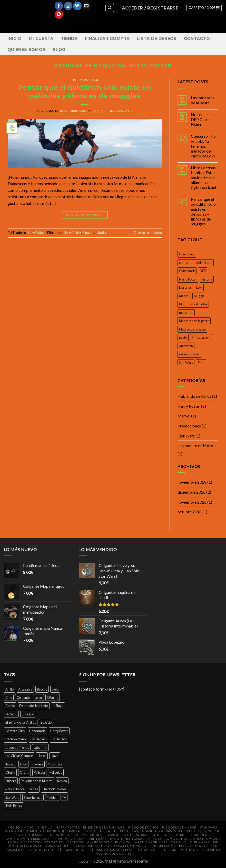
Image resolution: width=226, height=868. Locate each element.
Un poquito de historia (197, 446)
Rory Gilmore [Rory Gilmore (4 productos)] (15, 789)
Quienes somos (26, 50)
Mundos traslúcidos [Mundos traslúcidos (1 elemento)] (193, 304)
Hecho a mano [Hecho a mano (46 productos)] (16, 739)
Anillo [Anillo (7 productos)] (9, 689)
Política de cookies (114, 854)
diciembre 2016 (191, 492)
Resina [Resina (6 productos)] (62, 781)
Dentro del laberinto (64, 842)
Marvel (184, 416)
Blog (59, 50)
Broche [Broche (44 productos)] (42, 689)
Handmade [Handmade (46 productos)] (37, 731)
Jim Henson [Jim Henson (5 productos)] (38, 739)
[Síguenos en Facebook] (59, 6)
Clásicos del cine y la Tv (109, 842)
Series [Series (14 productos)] (34, 789)
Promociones (189, 426)
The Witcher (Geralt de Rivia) (135, 839)
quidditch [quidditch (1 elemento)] (186, 346)
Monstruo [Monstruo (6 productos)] (55, 764)
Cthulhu (159, 835)
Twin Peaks (97, 839)
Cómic (90, 831)
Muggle (88, 233)
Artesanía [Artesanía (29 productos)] (25, 689)
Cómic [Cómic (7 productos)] (10, 706)
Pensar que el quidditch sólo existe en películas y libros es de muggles (203, 211)
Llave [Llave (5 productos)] (55, 756)
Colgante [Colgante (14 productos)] (23, 697)
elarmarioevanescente (113, 111)
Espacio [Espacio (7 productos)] (46, 722)
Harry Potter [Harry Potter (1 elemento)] (188, 279)
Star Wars (186, 436)
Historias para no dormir (124, 846)
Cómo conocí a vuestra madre (193, 839)
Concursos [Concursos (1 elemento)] (187, 254)
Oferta (211, 846)
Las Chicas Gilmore (151, 842)
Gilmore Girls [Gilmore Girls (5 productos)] (15, 731)
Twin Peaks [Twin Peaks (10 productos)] (14, 806)
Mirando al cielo (68, 839)
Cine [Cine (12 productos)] (9, 697)
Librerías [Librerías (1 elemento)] (185, 287)
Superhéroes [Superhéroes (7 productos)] (33, 797)
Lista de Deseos (157, 39)
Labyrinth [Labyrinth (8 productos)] (40, 747)
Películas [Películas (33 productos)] (56, 772)
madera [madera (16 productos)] (37, 764)
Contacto (197, 39)
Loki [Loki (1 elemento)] (199, 287)
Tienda (69, 39)
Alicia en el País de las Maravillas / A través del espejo (147, 831)
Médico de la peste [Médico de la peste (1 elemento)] (192, 329)
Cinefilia (45, 827)
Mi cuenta (41, 39)
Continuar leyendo (85, 215)
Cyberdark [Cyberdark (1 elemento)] (187, 271)
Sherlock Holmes (21, 831)
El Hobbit (179, 835)
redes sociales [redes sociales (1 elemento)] (189, 354)
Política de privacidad (200, 850)
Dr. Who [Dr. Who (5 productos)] (11, 714)
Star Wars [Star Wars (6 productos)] (12, 797)
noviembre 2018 (192, 482)
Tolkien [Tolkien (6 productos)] (52, 797)
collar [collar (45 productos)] (38, 697)
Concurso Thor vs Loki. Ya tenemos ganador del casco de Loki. (204, 146)
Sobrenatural (57, 846)
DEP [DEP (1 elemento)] (203, 271)
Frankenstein (86, 846)
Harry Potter (85, 80)
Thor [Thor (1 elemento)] (201, 363)
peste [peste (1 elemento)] (183, 337)
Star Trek (199, 835)
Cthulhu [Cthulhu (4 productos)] (53, 697)
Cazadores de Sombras (61, 831)
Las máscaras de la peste (203, 100)
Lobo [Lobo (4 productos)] (23, 764)
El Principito (210, 831)
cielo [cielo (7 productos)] (55, 689)
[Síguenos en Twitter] (77, 6)
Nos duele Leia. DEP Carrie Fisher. (204, 119)
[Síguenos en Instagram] (68, 6)
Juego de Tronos (143, 827)
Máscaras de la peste (75, 850)
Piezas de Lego (40, 850)
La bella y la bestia (25, 842)
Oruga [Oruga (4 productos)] (24, 772)
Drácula (179, 842)
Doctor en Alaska (25, 846)
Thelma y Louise (204, 842)
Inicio (14, 39)
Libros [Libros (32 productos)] (42, 756)
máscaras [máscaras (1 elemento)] (186, 313)
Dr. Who (57, 835)
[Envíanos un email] (87, 6)
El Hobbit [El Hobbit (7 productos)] (28, 714)
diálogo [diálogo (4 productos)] (58, 706)
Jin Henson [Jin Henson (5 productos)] (59, 739)
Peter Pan (168, 850)
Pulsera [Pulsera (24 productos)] (11, 781)
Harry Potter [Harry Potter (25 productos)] (59, 731)
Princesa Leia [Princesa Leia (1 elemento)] (201, 337)
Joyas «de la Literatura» (127, 835)
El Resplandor (163, 846)
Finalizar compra (107, 39)
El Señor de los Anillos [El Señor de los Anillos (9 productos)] (21, 722)
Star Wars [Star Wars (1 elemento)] (186, 363)
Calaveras (15, 850)
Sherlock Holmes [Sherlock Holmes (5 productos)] (55, 789)
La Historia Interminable (28, 839)
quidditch (101, 233)
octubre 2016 (190, 512)
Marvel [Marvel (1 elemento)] (184, 296)
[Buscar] (110, 8)
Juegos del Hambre (179, 827)
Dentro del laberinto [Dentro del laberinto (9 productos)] (34, 706)
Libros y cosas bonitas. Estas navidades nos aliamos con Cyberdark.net (204, 177)
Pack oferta (190, 846)
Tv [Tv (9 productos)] (64, 797)
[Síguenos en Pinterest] (59, 15)
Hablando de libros (194, 396)
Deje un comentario (148, 233)
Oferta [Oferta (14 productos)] (10, 772)
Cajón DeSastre (33, 835)
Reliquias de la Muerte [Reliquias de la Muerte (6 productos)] (37, 781)
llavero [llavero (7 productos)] (10, 764)
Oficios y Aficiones (85, 835)
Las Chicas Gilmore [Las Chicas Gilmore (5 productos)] (19, 756)
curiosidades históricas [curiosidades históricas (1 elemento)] (196, 263)
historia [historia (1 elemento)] (207, 279)
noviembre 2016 (192, 502)
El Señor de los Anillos (104, 827)
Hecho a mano (21, 827)
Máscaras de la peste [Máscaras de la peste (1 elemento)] (194, 321)
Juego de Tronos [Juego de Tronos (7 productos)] (17, 747)
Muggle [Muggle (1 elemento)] (199, 296)
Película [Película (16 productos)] (39, 772)
